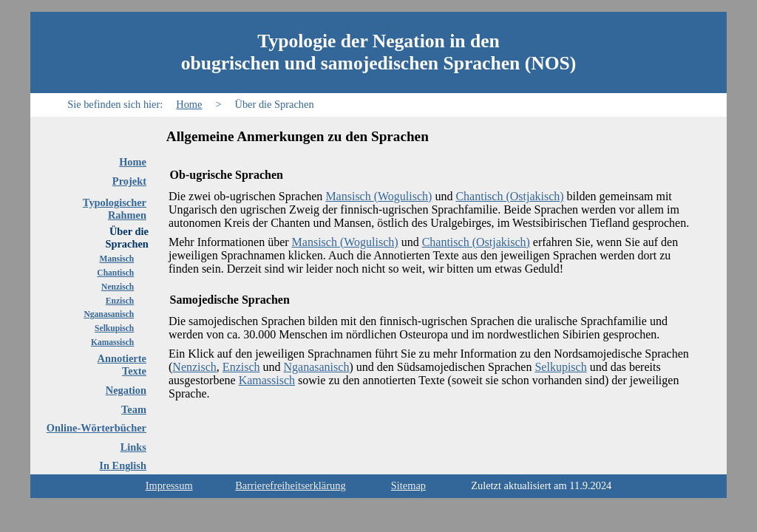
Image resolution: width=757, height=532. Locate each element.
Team (134, 409)
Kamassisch (112, 342)
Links (133, 447)
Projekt (129, 181)
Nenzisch (118, 287)
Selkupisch (114, 328)
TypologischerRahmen (115, 209)
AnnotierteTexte (122, 365)
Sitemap (408, 485)
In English (123, 465)
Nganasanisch (109, 314)
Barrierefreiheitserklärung (290, 485)
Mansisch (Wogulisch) (378, 196)
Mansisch (117, 259)
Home (189, 104)
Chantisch (115, 273)
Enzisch (120, 301)
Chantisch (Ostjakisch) (509, 196)
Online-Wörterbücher (96, 428)
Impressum (169, 485)
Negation (126, 390)
